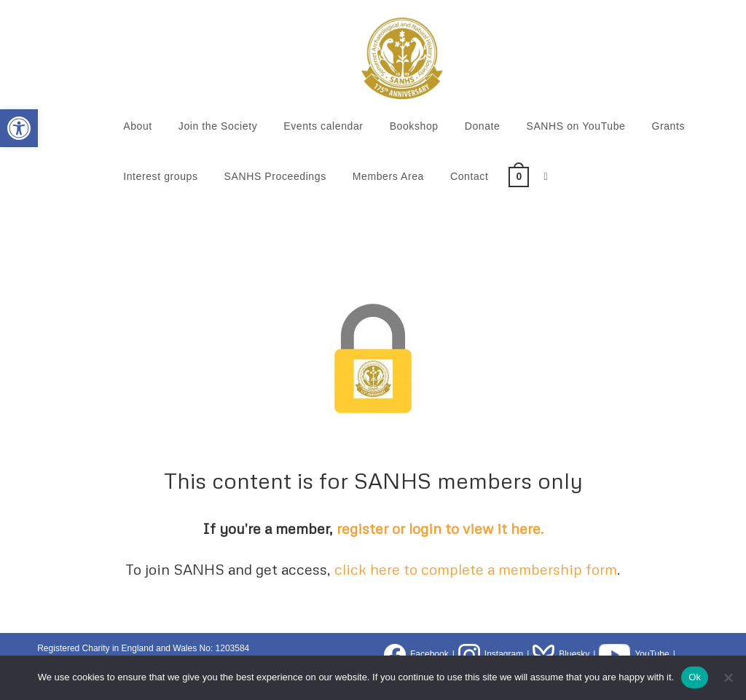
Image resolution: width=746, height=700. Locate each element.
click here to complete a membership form (476, 569)
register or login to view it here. (440, 528)
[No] (728, 677)
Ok (695, 677)
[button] (19, 128)
